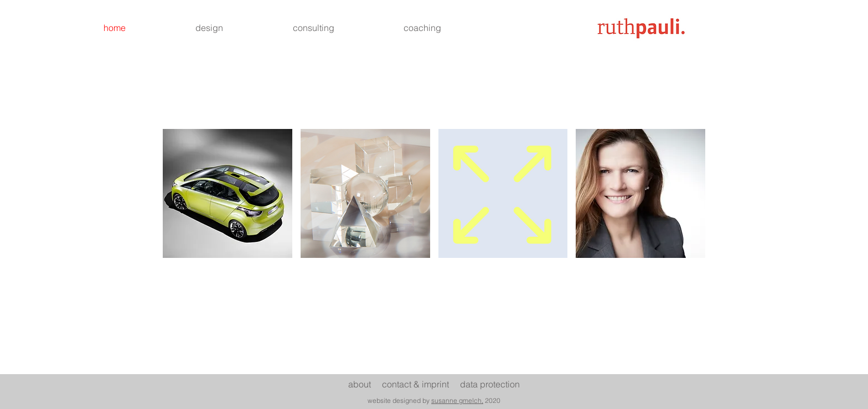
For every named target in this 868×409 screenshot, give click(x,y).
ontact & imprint (423, 384)
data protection (490, 384)
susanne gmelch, (457, 400)
